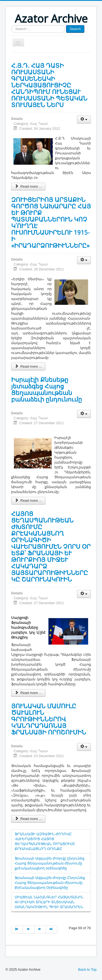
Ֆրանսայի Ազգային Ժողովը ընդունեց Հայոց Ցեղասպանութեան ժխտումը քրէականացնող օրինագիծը (50, 863)
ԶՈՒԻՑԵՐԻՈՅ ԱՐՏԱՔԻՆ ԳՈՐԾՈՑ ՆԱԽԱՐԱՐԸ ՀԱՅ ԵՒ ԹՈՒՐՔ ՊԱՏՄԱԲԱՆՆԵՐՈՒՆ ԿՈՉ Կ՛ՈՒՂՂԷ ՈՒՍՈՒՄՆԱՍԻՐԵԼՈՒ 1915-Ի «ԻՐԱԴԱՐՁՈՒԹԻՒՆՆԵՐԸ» (51, 222)
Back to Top (87, 969)
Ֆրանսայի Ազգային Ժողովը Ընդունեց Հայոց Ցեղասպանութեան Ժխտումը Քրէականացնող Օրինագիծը (50, 883)
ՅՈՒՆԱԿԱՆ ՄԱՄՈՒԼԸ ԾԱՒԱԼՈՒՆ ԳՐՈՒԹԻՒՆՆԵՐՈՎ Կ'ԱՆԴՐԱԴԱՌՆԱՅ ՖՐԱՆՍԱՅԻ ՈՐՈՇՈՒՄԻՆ (49, 719)
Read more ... (28, 186)
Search (75, 29)
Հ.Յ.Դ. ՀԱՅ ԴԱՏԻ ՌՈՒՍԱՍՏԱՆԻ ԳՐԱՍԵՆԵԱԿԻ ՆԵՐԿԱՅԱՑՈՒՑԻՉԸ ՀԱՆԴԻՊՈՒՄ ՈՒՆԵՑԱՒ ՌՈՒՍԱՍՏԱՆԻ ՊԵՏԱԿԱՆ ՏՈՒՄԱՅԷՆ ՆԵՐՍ (49, 85)
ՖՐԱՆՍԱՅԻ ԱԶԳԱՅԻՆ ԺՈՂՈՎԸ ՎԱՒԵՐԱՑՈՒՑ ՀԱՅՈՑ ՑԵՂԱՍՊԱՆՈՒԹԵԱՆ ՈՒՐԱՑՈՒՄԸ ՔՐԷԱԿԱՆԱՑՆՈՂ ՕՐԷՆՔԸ (45, 841)
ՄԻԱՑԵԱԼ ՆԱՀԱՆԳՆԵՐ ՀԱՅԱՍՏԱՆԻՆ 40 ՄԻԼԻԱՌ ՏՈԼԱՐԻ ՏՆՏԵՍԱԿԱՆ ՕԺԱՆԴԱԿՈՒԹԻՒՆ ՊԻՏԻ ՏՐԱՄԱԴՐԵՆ (49, 902)
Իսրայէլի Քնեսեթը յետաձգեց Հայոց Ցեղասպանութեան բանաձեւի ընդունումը (47, 389)
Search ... (11, 25)
